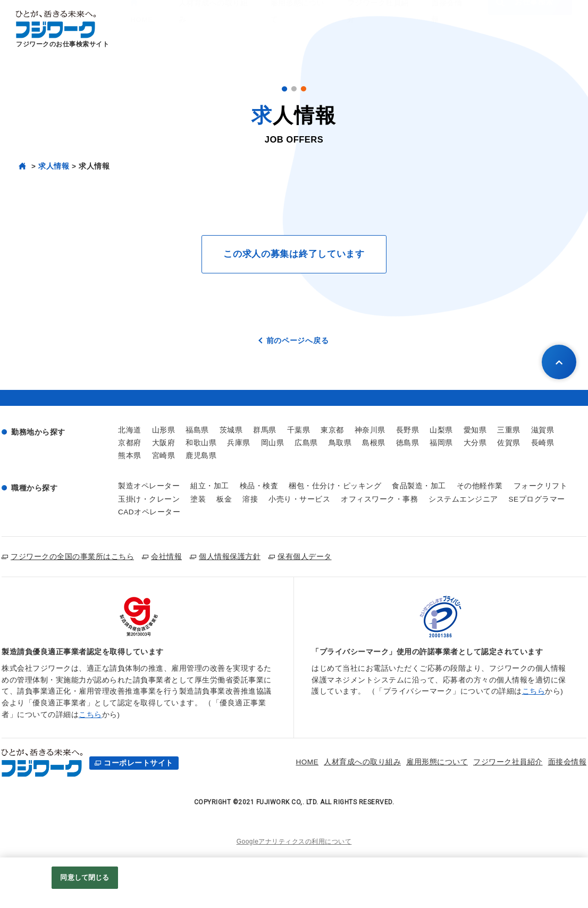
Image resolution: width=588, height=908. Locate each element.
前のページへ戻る (298, 340)
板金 (224, 499)
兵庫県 (239, 443)
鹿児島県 (201, 456)
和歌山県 (201, 443)
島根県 (374, 443)
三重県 (509, 430)
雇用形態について (393, 762)
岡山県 (273, 443)
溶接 (250, 499)
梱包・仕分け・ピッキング (335, 486)
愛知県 (475, 430)
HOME (263, 762)
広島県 (306, 443)
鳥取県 (340, 443)
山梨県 (441, 430)
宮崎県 (164, 456)
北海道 (130, 430)
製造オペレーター (149, 486)
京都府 (130, 443)
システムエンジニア (463, 499)
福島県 (197, 430)
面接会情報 (523, 762)
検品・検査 (259, 486)
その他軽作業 (480, 486)
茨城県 (231, 430)
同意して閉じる (85, 877)
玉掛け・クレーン (149, 499)
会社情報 (166, 556)
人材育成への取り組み (319, 762)
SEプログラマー (537, 499)
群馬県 (265, 430)
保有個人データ (305, 556)
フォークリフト (541, 486)
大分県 (475, 443)
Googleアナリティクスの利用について (294, 842)
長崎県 (543, 443)
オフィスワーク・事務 (379, 499)
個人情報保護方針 (230, 556)
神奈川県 (370, 430)
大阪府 (164, 443)
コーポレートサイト (138, 763)
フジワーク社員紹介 (464, 762)
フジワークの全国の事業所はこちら (72, 556)
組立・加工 (210, 486)
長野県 (408, 430)
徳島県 (408, 443)
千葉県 (299, 430)
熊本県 (130, 456)
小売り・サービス (299, 499)
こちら (90, 715)
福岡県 (441, 443)
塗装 (198, 499)
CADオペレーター (149, 512)
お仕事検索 (525, 29)
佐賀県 (509, 443)
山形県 (164, 430)
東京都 (332, 430)
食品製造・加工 (419, 486)
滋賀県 (543, 430)
